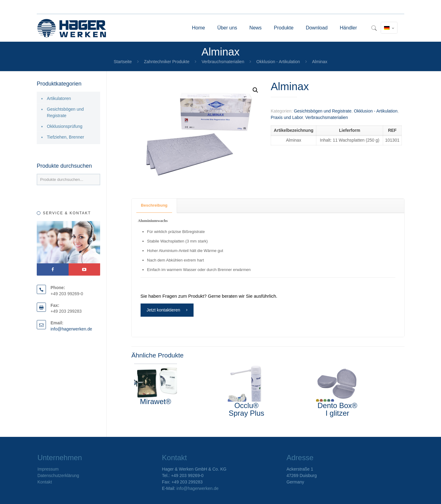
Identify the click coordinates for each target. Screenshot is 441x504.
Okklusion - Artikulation (278, 62)
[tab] (154, 206)
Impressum (48, 469)
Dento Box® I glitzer (337, 409)
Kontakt (45, 482)
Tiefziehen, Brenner (66, 137)
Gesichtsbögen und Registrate (322, 111)
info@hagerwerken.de (72, 329)
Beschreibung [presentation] (154, 205)
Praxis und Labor (287, 117)
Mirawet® (156, 401)
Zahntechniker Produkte (167, 62)
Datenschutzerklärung (58, 475)
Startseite (123, 62)
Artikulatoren (59, 98)
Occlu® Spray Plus (247, 409)
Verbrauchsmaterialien (223, 62)
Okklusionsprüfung (65, 126)
